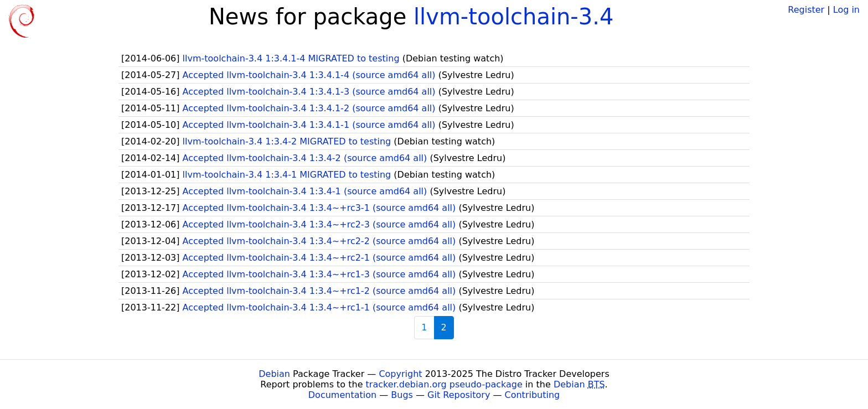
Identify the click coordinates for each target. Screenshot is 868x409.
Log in (846, 10)
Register (806, 10)
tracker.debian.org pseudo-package (444, 384)
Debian (274, 374)
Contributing (533, 395)
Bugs (402, 395)
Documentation (342, 395)
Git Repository (459, 395)
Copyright (400, 374)
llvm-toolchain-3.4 (513, 17)
